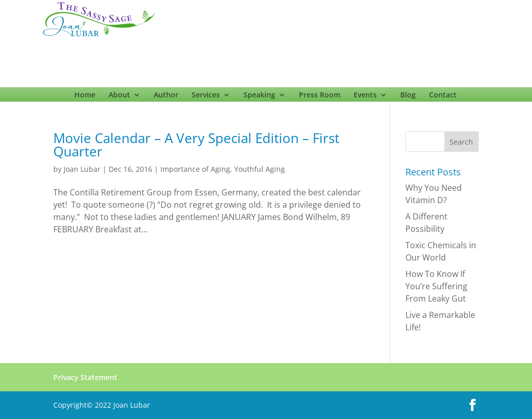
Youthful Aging (260, 169)
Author (166, 97)
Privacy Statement (85, 377)
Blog (408, 97)
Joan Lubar (82, 169)
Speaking (259, 97)
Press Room (320, 97)
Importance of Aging (195, 169)
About (119, 97)
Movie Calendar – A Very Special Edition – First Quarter (196, 145)
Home (85, 97)
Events (365, 97)
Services (206, 97)
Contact (443, 97)
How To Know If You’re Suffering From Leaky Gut (436, 286)
